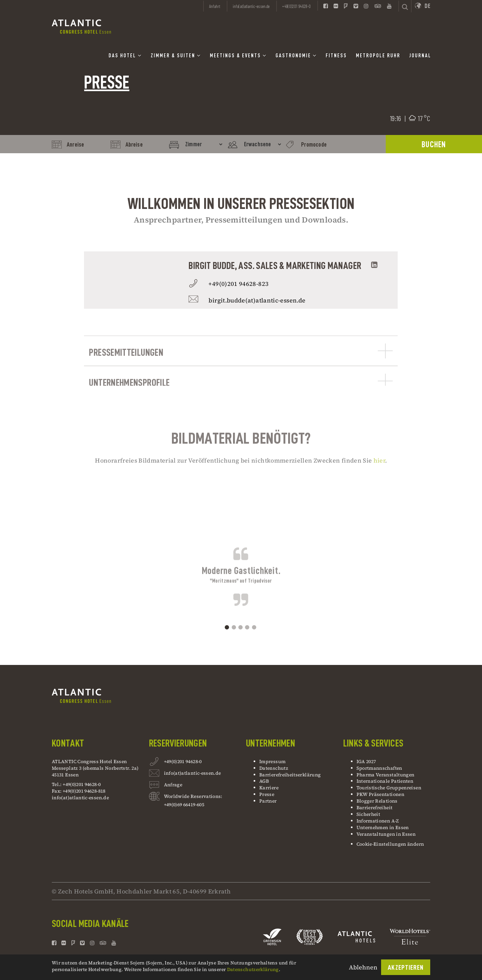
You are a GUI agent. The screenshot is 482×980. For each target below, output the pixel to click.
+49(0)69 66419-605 (184, 805)
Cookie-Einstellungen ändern (390, 844)
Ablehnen (363, 967)
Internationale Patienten (386, 781)
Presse (267, 794)
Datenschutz (274, 768)
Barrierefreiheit (375, 808)
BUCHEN (434, 144)
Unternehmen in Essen (383, 827)
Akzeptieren (406, 968)
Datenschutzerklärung (253, 969)
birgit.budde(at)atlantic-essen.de (257, 300)
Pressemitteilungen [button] (241, 374)
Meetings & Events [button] (238, 56)
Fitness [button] (336, 56)
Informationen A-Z (378, 821)
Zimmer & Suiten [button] (176, 56)
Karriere (269, 788)
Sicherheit (368, 814)
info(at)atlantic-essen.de (80, 798)
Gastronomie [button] (296, 56)
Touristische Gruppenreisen (390, 788)
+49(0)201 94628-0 (183, 762)
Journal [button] (420, 56)
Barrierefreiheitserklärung (290, 775)
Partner (268, 801)
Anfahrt (215, 6)
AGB (264, 781)
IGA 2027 (366, 761)
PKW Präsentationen (380, 794)
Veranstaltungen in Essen (386, 834)
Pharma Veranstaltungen (386, 775)
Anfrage (173, 785)
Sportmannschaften (379, 768)
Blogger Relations (377, 801)
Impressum (272, 761)
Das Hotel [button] (125, 56)
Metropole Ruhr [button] (378, 56)
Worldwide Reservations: (193, 796)
